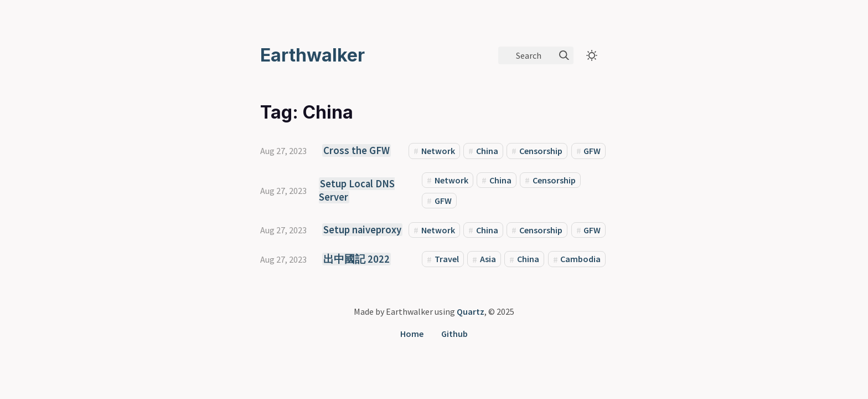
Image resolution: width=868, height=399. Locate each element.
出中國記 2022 (356, 259)
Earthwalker (312, 55)
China (487, 151)
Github (454, 334)
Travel (447, 259)
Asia (488, 259)
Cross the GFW (356, 150)
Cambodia (580, 259)
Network (438, 151)
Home (412, 334)
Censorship (541, 151)
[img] (564, 55)
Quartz (471, 311)
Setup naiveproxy (362, 230)
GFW (592, 151)
